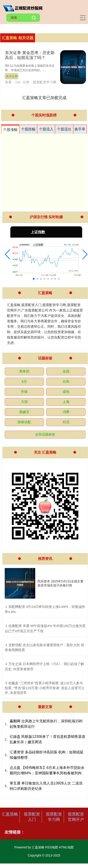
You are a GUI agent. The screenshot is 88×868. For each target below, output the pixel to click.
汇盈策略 (10, 814)
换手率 (80, 129)
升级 (24, 392)
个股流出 (64, 129)
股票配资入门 (32, 817)
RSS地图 (52, 847)
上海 (66, 402)
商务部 (24, 371)
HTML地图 (66, 847)
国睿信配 (24, 422)
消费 (66, 412)
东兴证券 (12, 76)
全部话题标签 (45, 434)
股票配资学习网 (54, 817)
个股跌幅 (28, 129)
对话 (66, 422)
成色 (66, 392)
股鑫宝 (24, 412)
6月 (24, 381)
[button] (8, 254)
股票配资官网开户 (76, 817)
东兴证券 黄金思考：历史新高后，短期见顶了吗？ (30, 55)
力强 (24, 402)
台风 (66, 381)
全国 (66, 371)
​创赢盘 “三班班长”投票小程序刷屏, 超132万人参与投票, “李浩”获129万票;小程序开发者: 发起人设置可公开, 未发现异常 (45, 688)
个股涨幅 (10, 130)
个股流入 (46, 129)
